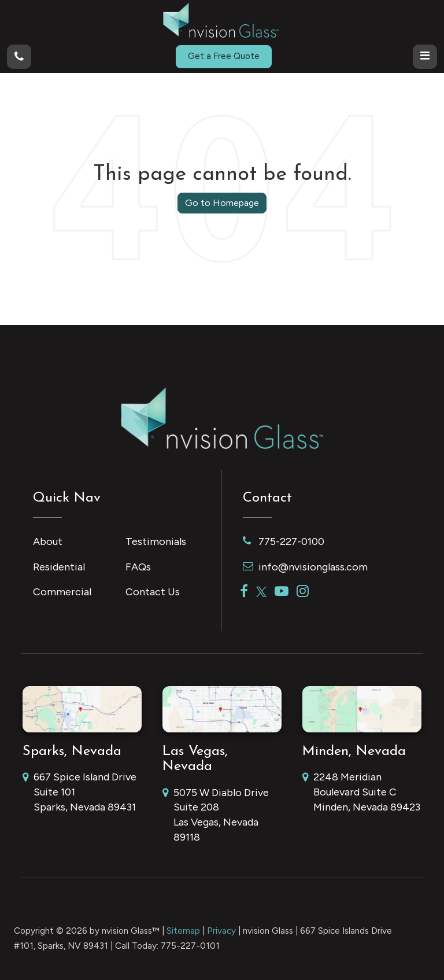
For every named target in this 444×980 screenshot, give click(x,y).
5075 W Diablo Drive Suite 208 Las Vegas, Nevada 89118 (216, 816)
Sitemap (183, 931)
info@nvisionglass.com (305, 567)
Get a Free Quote (224, 56)
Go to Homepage (222, 203)
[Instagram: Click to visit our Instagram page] (303, 592)
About (48, 541)
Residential (59, 567)
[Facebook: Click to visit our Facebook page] (244, 592)
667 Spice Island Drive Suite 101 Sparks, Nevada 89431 (79, 793)
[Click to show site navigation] (425, 57)
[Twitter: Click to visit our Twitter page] (261, 592)
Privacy (221, 931)
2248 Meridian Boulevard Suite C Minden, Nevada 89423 (361, 793)
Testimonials (156, 541)
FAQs (138, 567)
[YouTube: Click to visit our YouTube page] (282, 592)
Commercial (62, 592)
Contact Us (153, 592)
